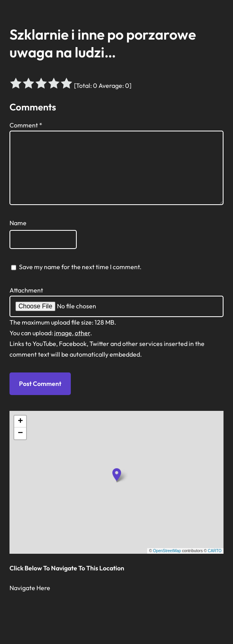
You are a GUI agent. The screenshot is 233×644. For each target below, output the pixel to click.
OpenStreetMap (167, 551)
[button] (117, 475)
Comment (26, 125)
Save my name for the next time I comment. (80, 267)
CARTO (215, 551)
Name (18, 223)
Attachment (26, 290)
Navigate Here (30, 588)
